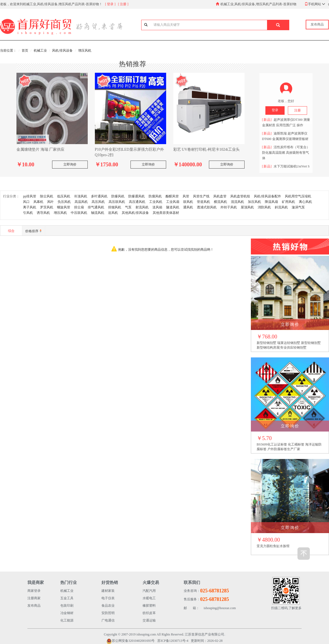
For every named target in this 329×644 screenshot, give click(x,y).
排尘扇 (79, 207)
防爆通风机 (137, 196)
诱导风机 (43, 213)
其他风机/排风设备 (135, 213)
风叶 (50, 202)
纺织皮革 (149, 613)
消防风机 (264, 207)
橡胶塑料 (149, 606)
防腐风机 (155, 196)
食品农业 (108, 606)
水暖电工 (149, 598)
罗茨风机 (47, 207)
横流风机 (220, 202)
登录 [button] (275, 110)
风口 (26, 202)
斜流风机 (281, 207)
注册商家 (34, 598)
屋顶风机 (247, 207)
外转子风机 (229, 207)
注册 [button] (297, 110)
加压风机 (254, 202)
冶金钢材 (67, 613)
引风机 (28, 213)
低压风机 (64, 196)
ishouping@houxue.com (210, 608)
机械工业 (40, 51)
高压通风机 (137, 202)
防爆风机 (118, 196)
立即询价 (70, 164)
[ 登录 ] (110, 4)
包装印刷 (67, 606)
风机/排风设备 (62, 51)
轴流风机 (98, 213)
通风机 (188, 207)
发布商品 (34, 606)
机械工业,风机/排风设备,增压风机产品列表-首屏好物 (258, 4)
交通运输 (149, 620)
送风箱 (157, 207)
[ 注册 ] (123, 4)
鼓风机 (188, 202)
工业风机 (156, 202)
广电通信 (108, 620)
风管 (186, 196)
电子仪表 (108, 598)
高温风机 (81, 202)
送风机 (113, 213)
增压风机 (85, 51)
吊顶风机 (81, 196)
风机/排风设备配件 (267, 196)
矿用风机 (288, 202)
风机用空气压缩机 (298, 196)
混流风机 (237, 202)
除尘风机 (47, 196)
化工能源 (67, 620)
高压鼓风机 (117, 202)
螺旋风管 (64, 207)
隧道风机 (173, 207)
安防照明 (108, 613)
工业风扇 (173, 202)
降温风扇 (271, 202)
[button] (278, 25)
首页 (25, 51)
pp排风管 (30, 196)
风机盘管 (220, 196)
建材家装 (108, 591)
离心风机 (305, 202)
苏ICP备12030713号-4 (173, 641)
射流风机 (142, 207)
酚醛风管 (172, 196)
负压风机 (64, 202)
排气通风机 (96, 207)
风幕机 (38, 202)
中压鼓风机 (79, 213)
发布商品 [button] (317, 24)
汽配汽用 (149, 591)
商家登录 (34, 591)
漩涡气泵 (298, 207)
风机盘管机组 (240, 196)
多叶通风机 (99, 196)
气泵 (128, 207)
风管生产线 (201, 196)
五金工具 (67, 598)
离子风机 (30, 207)
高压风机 (98, 202)
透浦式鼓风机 (207, 207)
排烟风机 (115, 207)
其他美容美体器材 (166, 213)
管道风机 (203, 202)
